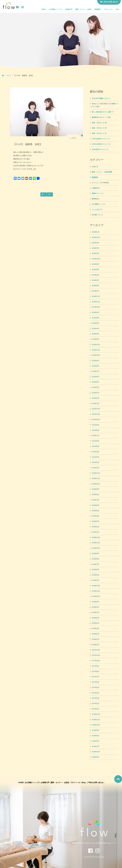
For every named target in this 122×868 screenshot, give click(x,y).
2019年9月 (95, 554)
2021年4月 (95, 452)
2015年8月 (95, 757)
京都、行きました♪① (99, 133)
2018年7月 (95, 613)
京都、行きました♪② (99, 128)
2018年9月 (95, 602)
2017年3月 (95, 698)
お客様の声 (69, 9)
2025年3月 (95, 253)
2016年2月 (95, 741)
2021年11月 (96, 414)
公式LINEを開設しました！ (101, 98)
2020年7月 (95, 500)
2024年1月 (95, 291)
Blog (118, 9)
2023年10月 (96, 307)
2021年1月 (95, 468)
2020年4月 (95, 516)
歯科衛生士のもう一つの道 (101, 117)
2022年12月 (96, 345)
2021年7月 (95, 436)
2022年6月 (95, 377)
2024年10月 (96, 259)
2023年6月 (95, 323)
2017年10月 (96, 661)
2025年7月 (95, 248)
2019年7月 (95, 564)
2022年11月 (96, 350)
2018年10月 (96, 596)
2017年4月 (95, 693)
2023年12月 (96, 296)
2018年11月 (96, 591)
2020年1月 (95, 532)
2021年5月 (95, 446)
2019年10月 (96, 548)
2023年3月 (95, 334)
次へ (50, 194)
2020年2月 (95, 527)
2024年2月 (95, 286)
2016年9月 (95, 730)
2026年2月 (95, 232)
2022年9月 (95, 361)
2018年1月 (95, 645)
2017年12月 (96, 650)
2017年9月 (95, 666)
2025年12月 (96, 237)
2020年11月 (96, 479)
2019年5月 (95, 575)
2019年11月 (96, 543)
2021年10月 (96, 420)
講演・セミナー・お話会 (83, 9)
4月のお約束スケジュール (101, 139)
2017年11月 (96, 655)
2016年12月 (96, 714)
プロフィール (108, 9)
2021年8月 (95, 430)
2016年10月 (96, 725)
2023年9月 (95, 312)
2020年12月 (96, 473)
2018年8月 (95, 607)
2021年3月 (95, 457)
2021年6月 (95, 441)
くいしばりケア (97, 210)
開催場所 (98, 9)
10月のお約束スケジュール (101, 144)
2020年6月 (95, 505)
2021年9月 (95, 425)
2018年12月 (96, 586)
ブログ (9, 75)
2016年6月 (95, 736)
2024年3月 (95, 280)
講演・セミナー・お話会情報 (102, 172)
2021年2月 (95, 462)
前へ (43, 194)
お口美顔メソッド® (55, 9)
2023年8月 (95, 318)
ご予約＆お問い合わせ (95, 782)
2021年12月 (96, 409)
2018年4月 (95, 629)
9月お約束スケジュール (100, 150)
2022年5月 (95, 382)
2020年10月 (96, 484)
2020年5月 (95, 511)
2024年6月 (95, 270)
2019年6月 (95, 570)
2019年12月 (96, 538)
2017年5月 (95, 688)
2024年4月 (95, 275)
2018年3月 (95, 634)
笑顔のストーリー (98, 193)
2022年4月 (95, 387)
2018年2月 (95, 639)
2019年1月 (95, 580)
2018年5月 (95, 623)
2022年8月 (95, 366)
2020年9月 (95, 489)
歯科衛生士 (96, 199)
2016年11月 (96, 720)
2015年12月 (96, 752)
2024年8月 (95, 264)
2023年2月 (95, 339)
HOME (43, 9)
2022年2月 (95, 398)
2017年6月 (95, 682)
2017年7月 (95, 677)
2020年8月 (95, 495)
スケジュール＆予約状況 (100, 183)
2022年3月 (95, 393)
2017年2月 (95, 704)
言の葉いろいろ (97, 215)
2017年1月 (95, 709)
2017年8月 (95, 671)
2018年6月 (95, 618)
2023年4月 (95, 329)
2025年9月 (95, 243)
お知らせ (95, 167)
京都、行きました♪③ (99, 123)
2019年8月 (95, 559)
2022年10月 (96, 355)
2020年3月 (95, 521)
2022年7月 (95, 371)
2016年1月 (95, 746)
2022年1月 (95, 404)
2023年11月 (96, 302)
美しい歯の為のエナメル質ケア (103, 112)
